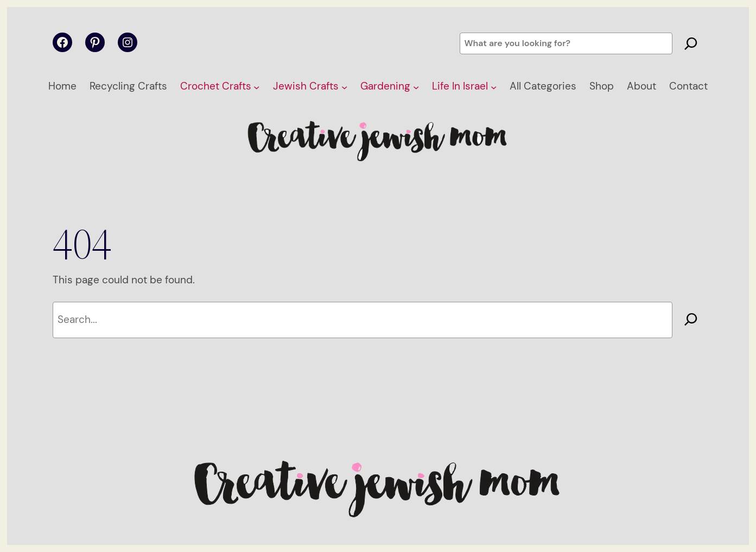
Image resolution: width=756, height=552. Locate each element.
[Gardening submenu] (416, 87)
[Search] (691, 43)
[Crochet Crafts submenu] (256, 87)
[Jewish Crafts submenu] (344, 87)
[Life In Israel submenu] (494, 87)
